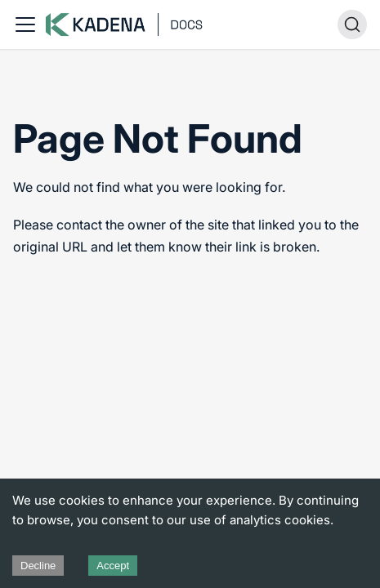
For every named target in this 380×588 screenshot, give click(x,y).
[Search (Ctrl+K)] (352, 24)
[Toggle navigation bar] (25, 24)
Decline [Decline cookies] (38, 566)
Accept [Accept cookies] (113, 566)
